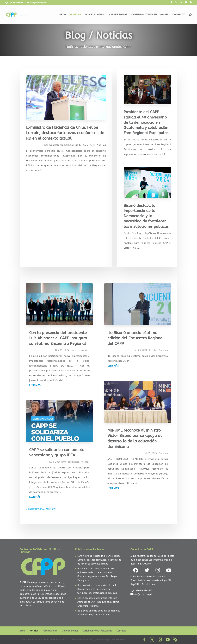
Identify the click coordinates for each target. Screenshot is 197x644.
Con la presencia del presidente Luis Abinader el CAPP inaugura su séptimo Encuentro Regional (58, 338)
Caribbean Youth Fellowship (150, 15)
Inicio (62, 15)
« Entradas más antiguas (41, 509)
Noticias (76, 15)
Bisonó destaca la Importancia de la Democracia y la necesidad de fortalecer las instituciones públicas (146, 216)
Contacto (179, 15)
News (93, 145)
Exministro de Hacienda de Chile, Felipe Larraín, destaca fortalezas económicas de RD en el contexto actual (65, 133)
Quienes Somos (118, 15)
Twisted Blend (118, 640)
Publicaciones (95, 15)
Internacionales (71, 462)
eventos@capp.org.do (61, 145)
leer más (35, 385)
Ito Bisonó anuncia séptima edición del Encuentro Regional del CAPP (136, 338)
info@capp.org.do (143, 595)
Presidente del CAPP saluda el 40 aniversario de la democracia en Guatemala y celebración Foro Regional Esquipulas (146, 122)
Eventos (75, 350)
